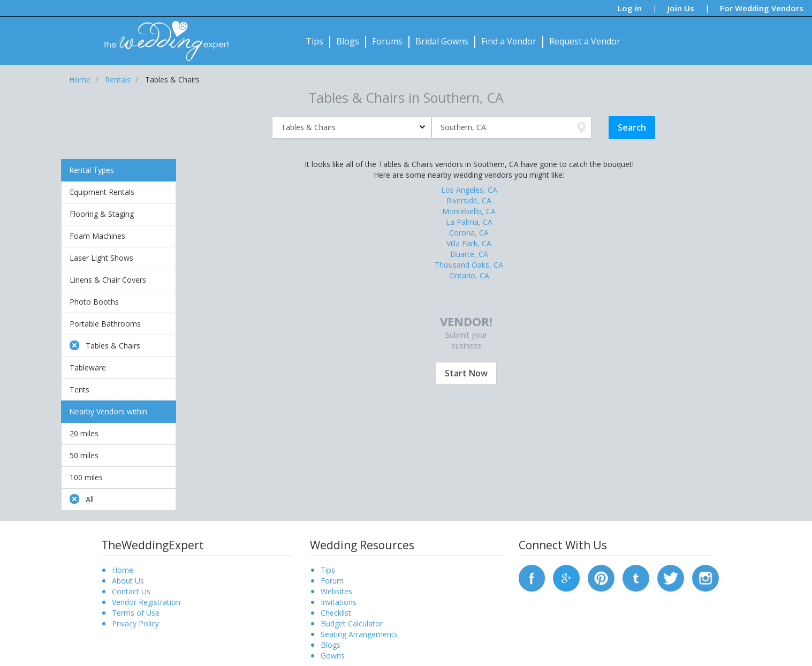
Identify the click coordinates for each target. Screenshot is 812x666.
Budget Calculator (352, 623)
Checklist (336, 613)
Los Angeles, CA (469, 190)
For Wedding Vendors (762, 8)
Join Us (681, 8)
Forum (332, 581)
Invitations (339, 602)
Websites (336, 591)
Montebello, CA (469, 211)
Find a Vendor (509, 41)
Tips (314, 41)
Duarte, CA (469, 254)
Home (123, 570)
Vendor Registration (146, 602)
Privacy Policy (135, 623)
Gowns (333, 656)
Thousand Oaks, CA (469, 265)
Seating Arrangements (359, 634)
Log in (630, 8)
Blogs (348, 41)
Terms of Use (136, 613)
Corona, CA (469, 233)
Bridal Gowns (442, 41)
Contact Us (131, 591)
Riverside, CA (469, 200)
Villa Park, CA (469, 243)
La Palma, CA (469, 222)
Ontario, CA (469, 275)
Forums (387, 41)
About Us (128, 581)
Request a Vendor (585, 41)
